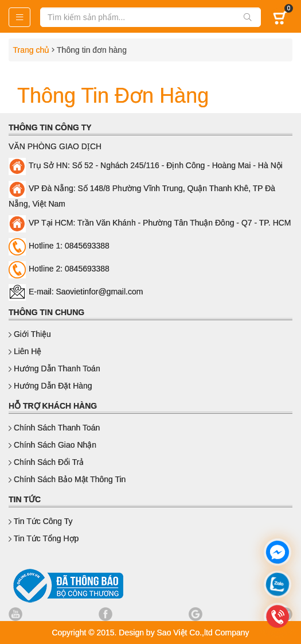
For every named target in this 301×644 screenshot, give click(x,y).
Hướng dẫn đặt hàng (50, 386)
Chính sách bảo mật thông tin (67, 479)
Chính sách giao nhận (52, 445)
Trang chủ (29, 50)
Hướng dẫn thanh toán (54, 368)
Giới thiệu (30, 334)
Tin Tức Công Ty (41, 521)
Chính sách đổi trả (46, 462)
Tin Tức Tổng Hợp (44, 538)
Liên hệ (25, 351)
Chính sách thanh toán (54, 428)
